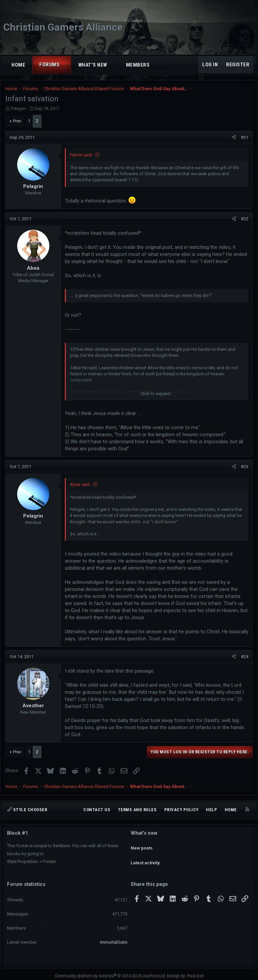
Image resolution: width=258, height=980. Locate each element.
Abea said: (80, 484)
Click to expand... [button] (157, 394)
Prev (17, 121)
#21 (245, 137)
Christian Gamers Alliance (63, 27)
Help (211, 810)
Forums (49, 65)
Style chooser (27, 810)
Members (138, 65)
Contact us (97, 810)
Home (18, 65)
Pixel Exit (195, 972)
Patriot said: (81, 155)
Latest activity (145, 857)
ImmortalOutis (114, 938)
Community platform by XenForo (110, 972)
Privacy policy (181, 810)
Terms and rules (137, 810)
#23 (245, 467)
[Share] (234, 138)
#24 (245, 657)
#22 (245, 219)
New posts (142, 845)
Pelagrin (18, 108)
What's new (93, 65)
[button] (66, 65)
